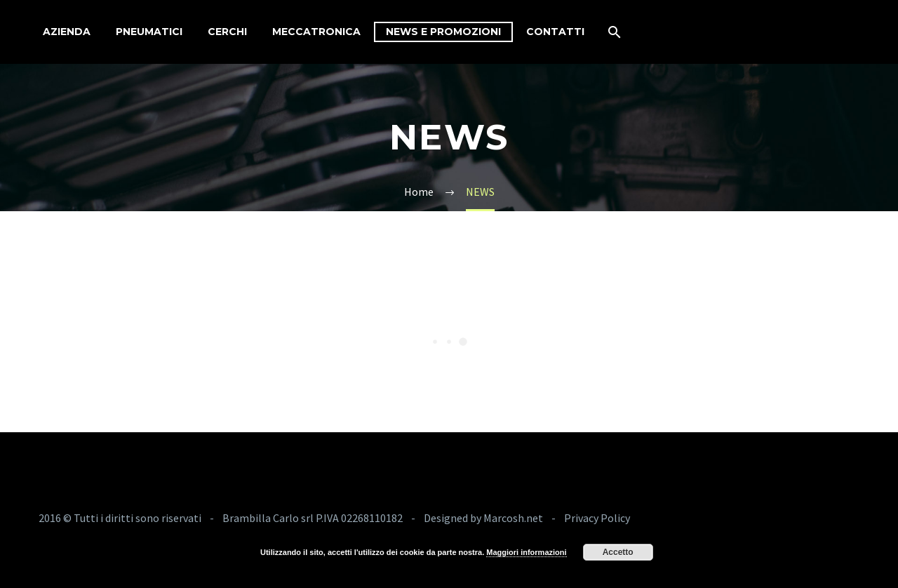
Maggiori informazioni (526, 552)
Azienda (67, 32)
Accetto (618, 552)
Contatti (555, 32)
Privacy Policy (597, 518)
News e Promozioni (443, 32)
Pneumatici (149, 32)
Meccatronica (316, 32)
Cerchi (227, 32)
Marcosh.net (514, 518)
